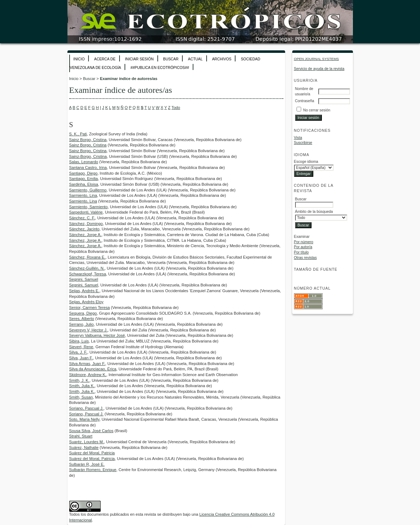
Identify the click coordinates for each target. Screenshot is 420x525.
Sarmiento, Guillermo (88, 190)
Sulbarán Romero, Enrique (93, 470)
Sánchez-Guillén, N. (87, 268)
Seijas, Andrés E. (84, 291)
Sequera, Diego (83, 313)
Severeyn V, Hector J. (88, 330)
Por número (304, 242)
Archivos (222, 59)
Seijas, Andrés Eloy (86, 302)
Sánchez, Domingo (86, 224)
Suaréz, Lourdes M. (87, 442)
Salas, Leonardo (84, 162)
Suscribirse (303, 143)
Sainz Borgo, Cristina (88, 140)
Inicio (79, 59)
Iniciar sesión (139, 59)
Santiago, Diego (84, 173)
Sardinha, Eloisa (84, 184)
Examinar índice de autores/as (129, 79)
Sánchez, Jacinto (84, 229)
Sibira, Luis (79, 341)
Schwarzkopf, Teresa (88, 274)
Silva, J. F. (78, 352)
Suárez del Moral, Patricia (92, 453)
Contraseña (305, 101)
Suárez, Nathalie (84, 447)
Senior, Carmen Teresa (90, 307)
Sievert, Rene (81, 347)
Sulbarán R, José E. (87, 464)
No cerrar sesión (317, 110)
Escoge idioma (306, 162)
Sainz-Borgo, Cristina (88, 156)
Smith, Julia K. (82, 386)
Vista (298, 138)
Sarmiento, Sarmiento (88, 207)
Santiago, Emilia (84, 179)
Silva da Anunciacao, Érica (93, 369)
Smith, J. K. (79, 380)
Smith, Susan (81, 397)
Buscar (171, 59)
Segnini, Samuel (84, 279)
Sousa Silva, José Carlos (91, 431)
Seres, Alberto (82, 319)
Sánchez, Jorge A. (85, 235)
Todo (176, 107)
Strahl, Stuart (81, 436)
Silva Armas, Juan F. (87, 364)
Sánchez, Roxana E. (87, 257)
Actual (195, 59)
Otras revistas (305, 258)
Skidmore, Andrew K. (88, 375)
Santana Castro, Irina (88, 167)
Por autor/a (303, 247)
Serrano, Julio (82, 324)
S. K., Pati (78, 134)
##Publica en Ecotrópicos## (160, 68)
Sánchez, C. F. (82, 218)
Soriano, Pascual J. (86, 408)
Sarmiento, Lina (83, 195)
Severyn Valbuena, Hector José (97, 335)
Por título (302, 252)
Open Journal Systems (317, 59)
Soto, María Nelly (84, 419)
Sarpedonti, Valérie (86, 212)
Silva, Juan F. (81, 358)
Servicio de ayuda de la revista (319, 69)
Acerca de (105, 59)
